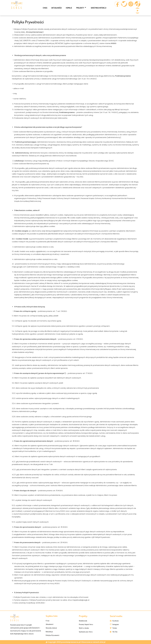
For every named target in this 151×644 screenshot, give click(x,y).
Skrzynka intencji (100, 8)
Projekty (82, 8)
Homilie (69, 8)
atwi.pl (102, 642)
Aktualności (56, 8)
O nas (43, 8)
